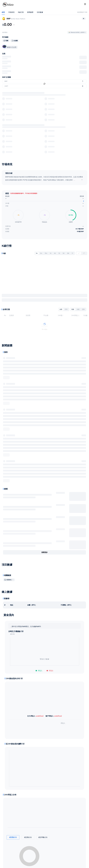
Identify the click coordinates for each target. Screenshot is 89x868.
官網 (7, 41)
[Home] (8, 4)
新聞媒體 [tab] (30, 12)
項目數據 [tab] (40, 12)
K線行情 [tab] (21, 12)
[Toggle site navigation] (85, 4)
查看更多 (44, 553)
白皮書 (16, 41)
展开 (6, 378)
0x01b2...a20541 (80, 32)
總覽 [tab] (3, 12)
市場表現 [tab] (11, 12)
